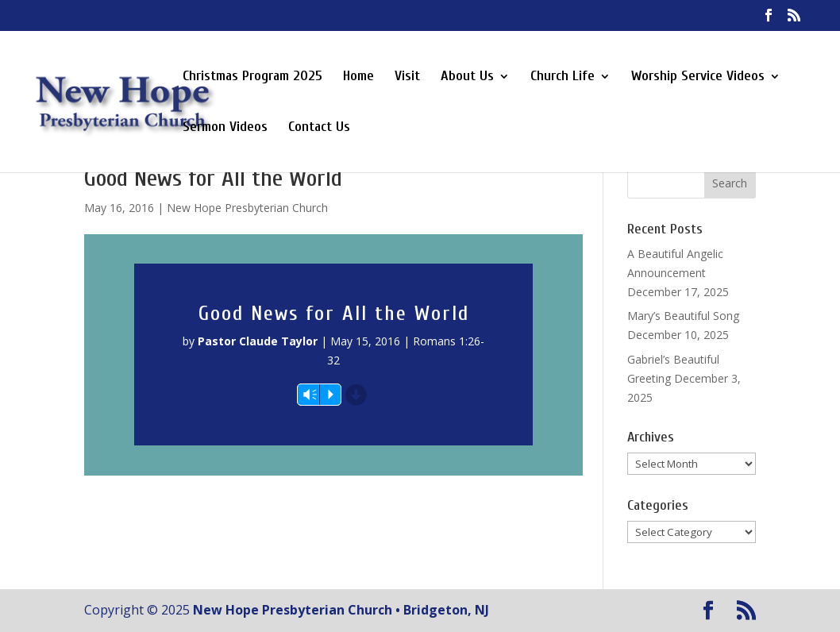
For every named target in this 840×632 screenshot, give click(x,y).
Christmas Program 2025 (252, 77)
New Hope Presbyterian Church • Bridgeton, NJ (341, 610)
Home (358, 77)
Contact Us (319, 128)
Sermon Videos (225, 128)
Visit (407, 77)
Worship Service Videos (698, 77)
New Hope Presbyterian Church (247, 208)
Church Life (563, 77)
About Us (467, 77)
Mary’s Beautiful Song (683, 316)
